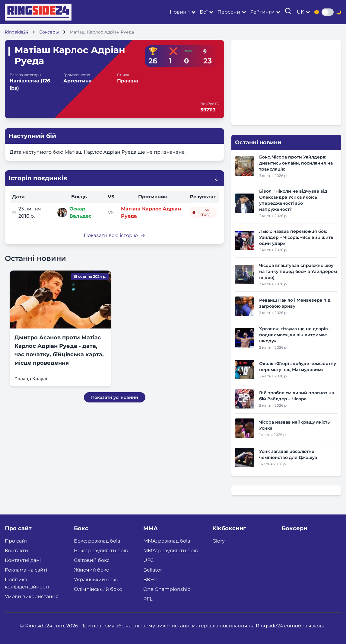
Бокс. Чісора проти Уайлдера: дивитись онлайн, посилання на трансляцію (296, 163)
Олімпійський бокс (98, 589)
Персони (229, 12)
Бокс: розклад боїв (97, 541)
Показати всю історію (114, 235)
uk (300, 12)
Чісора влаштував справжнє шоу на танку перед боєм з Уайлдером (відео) (298, 271)
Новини (180, 12)
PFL (148, 599)
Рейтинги (262, 12)
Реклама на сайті (26, 570)
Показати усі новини (115, 397)
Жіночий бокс (91, 570)
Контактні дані (23, 560)
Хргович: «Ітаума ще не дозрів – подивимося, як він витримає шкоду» (295, 335)
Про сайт (16, 541)
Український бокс (96, 580)
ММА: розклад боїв (167, 541)
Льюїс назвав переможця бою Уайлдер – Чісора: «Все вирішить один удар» (296, 237)
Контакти (16, 551)
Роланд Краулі (31, 379)
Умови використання (32, 596)
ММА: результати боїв (171, 551)
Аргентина (78, 81)
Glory (219, 541)
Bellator (153, 570)
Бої (204, 12)
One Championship (167, 589)
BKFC (150, 580)
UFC (149, 560)
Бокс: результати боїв (101, 551)
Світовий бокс (92, 560)
